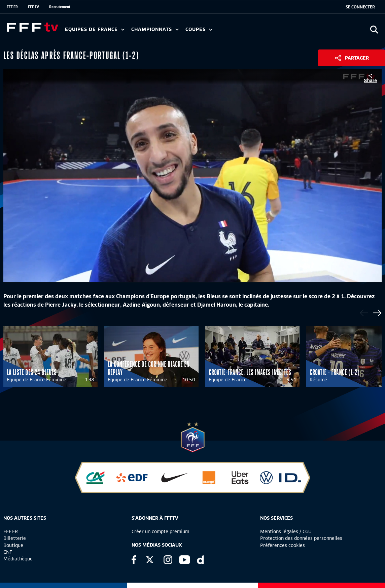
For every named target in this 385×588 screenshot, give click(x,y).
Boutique (13, 545)
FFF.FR (12, 7)
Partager (357, 58)
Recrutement (60, 7)
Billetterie (15, 538)
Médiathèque (18, 559)
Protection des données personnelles (301, 538)
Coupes (199, 29)
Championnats (155, 29)
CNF (8, 552)
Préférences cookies (283, 545)
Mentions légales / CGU (286, 531)
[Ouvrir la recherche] (374, 29)
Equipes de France (95, 29)
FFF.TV (33, 7)
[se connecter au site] (360, 7)
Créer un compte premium (160, 531)
